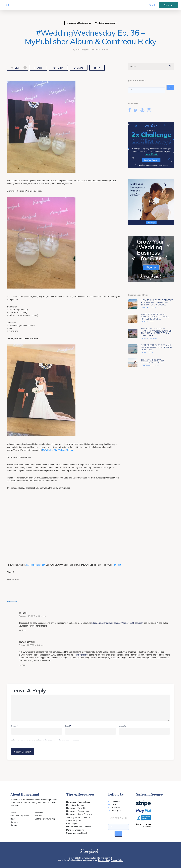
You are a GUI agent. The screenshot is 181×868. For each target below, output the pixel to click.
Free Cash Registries (20, 816)
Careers (14, 822)
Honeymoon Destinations (78, 23)
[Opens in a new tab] (153, 825)
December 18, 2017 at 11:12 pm (32, 616)
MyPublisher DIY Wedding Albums (57, 450)
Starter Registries (74, 821)
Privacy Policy (117, 860)
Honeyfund (15, 800)
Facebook (30, 565)
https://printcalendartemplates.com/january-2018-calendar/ (117, 623)
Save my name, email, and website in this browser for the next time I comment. (46, 740)
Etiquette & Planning (75, 805)
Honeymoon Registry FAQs (78, 802)
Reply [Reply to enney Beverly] (24, 665)
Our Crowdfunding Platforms (79, 827)
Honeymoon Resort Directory (79, 814)
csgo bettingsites (81, 655)
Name (14, 726)
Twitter (113, 805)
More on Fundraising (75, 830)
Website (122, 726)
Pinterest (117, 565)
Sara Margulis (82, 49)
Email (68, 726)
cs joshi (23, 613)
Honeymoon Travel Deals (77, 808)
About (13, 813)
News (13, 819)
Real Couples (72, 824)
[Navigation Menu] (15, 5)
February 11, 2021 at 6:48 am (31, 645)
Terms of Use (103, 860)
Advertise (39, 813)
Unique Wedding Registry (77, 833)
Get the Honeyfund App (45, 819)
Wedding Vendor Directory (78, 817)
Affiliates (39, 816)
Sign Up (168, 5)
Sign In (153, 5)
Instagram (41, 565)
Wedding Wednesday (106, 23)
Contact (14, 825)
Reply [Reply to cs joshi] (24, 630)
